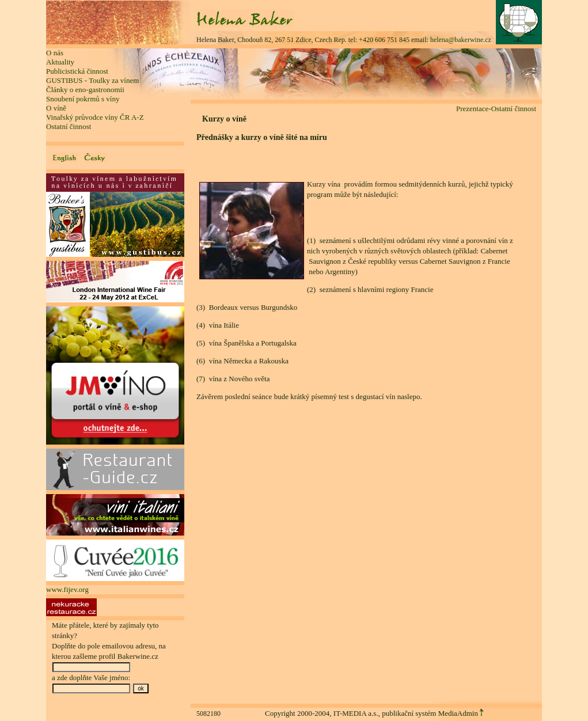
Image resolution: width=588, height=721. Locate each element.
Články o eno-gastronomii (85, 90)
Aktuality (60, 62)
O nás (55, 53)
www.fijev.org (67, 589)
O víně (56, 108)
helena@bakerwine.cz (461, 40)
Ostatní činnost (69, 126)
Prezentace (472, 109)
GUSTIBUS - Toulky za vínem (92, 80)
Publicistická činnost (77, 71)
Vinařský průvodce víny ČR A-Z (95, 117)
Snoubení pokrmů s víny (83, 99)
